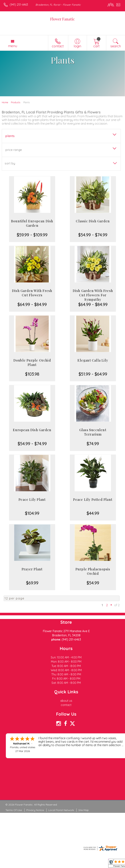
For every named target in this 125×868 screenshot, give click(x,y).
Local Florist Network (61, 810)
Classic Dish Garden (93, 221)
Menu (13, 46)
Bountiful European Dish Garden (32, 223)
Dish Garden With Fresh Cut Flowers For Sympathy (93, 295)
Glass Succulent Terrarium (93, 432)
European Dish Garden (32, 430)
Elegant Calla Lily (93, 360)
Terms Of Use (14, 810)
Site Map (84, 810)
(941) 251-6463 (19, 5)
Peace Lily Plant (32, 499)
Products (16, 102)
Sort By (10, 163)
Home (5, 102)
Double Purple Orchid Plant (32, 362)
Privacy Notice (35, 810)
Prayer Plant (32, 569)
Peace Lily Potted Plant (93, 499)
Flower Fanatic (62, 19)
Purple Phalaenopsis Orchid (93, 571)
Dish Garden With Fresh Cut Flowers (32, 293)
